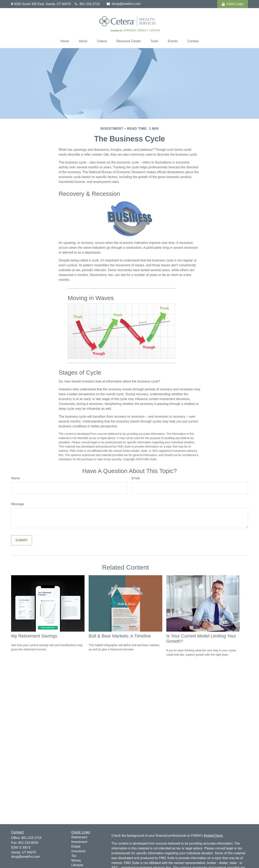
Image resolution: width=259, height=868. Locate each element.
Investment (79, 842)
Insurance (79, 851)
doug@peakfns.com (124, 4)
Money (76, 860)
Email (136, 478)
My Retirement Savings (34, 636)
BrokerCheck (213, 836)
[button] (65, 41)
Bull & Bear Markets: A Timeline (120, 636)
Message (18, 504)
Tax (74, 856)
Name (15, 478)
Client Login (233, 4)
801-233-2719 (87, 4)
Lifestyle (77, 865)
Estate (76, 846)
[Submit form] (22, 540)
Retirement (79, 837)
